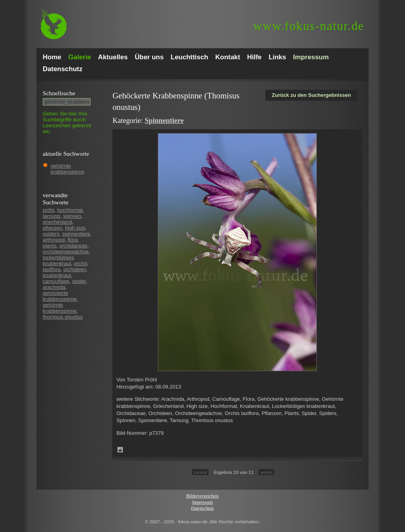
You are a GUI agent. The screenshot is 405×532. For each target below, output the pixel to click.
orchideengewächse (66, 252)
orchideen (75, 269)
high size (75, 228)
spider (79, 281)
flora (73, 240)
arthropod (54, 240)
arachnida (54, 287)
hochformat (70, 210)
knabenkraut (57, 275)
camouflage (56, 281)
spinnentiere (76, 234)
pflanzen (52, 228)
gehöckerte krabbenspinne (60, 296)
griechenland (57, 222)
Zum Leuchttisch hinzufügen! (120, 450)
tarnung (51, 216)
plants (50, 246)
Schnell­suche (59, 93)
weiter (266, 472)
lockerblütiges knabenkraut (59, 260)
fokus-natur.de (309, 26)
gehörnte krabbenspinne (67, 169)
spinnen (72, 216)
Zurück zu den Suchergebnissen (311, 95)
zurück (200, 472)
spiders (51, 234)
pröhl (48, 210)
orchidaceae (73, 246)
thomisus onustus (63, 317)
